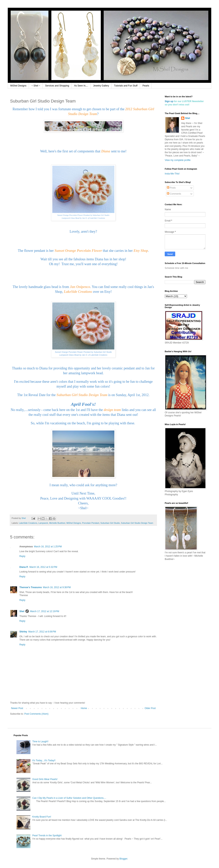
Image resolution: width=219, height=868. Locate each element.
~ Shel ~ (36, 86)
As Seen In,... (81, 86)
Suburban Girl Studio (110, 523)
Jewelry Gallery (101, 86)
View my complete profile (178, 160)
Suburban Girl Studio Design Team (137, 523)
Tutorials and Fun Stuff (126, 86)
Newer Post (17, 708)
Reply (22, 556)
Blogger (123, 859)
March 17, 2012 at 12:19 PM (45, 611)
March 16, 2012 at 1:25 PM (48, 547)
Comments (174, 194)
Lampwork (43, 523)
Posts (171, 188)
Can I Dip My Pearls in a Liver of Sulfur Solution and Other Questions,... (69, 798)
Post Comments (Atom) (36, 714)
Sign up (169, 101)
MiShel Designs (18, 86)
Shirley (23, 632)
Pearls (146, 86)
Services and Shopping (57, 86)
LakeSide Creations (28, 523)
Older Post (150, 708)
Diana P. (24, 567)
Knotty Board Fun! (42, 817)
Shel (22, 611)
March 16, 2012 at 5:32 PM (43, 567)
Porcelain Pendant (91, 523)
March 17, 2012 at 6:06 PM (42, 632)
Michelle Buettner (57, 523)
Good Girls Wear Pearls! (45, 779)
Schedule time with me (176, 268)
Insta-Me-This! (172, 174)
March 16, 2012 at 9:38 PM (57, 587)
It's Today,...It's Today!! (44, 760)
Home (84, 708)
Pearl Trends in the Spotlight (47, 836)
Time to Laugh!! (40, 742)
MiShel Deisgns (74, 523)
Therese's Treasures (31, 587)
